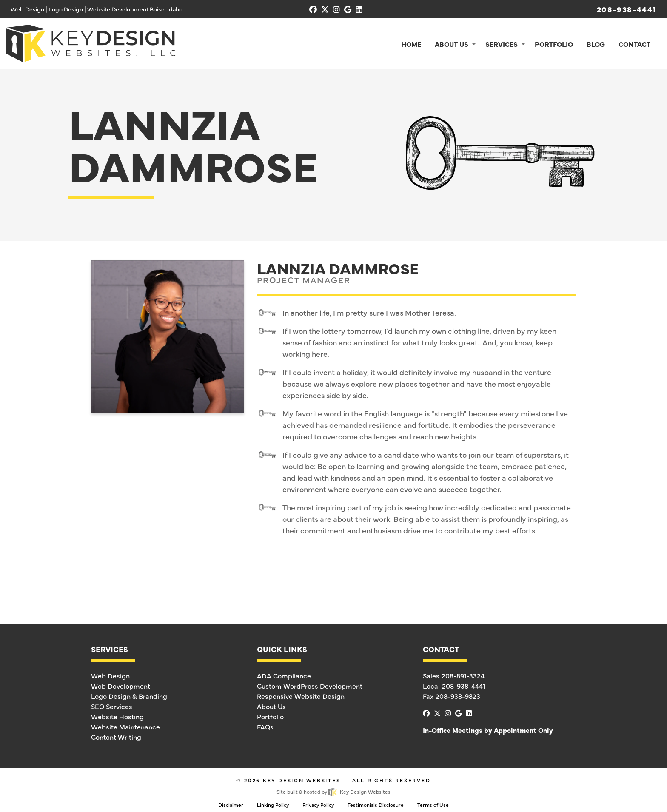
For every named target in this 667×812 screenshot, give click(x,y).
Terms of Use (433, 805)
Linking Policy (273, 805)
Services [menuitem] (502, 44)
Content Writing (116, 737)
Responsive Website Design (301, 696)
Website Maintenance (125, 727)
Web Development (121, 686)
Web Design (110, 675)
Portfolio (270, 716)
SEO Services (112, 706)
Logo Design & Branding (129, 696)
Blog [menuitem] (596, 44)
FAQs (265, 727)
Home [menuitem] (411, 44)
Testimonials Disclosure (376, 805)
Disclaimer (231, 805)
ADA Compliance (284, 675)
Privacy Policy (318, 805)
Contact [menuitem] (634, 44)
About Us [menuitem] (452, 44)
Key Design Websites (302, 780)
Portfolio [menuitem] (554, 44)
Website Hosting (117, 716)
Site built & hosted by (333, 792)
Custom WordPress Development (310, 686)
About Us (271, 706)
